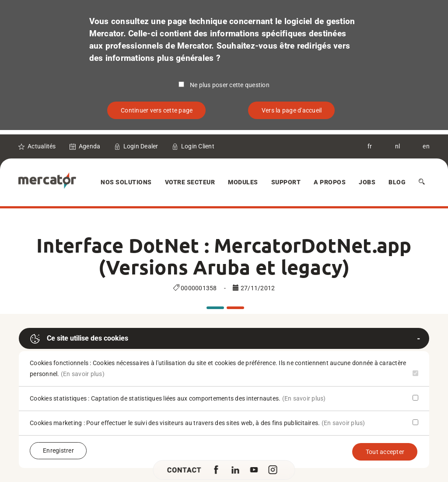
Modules (243, 182)
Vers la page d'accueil (292, 110)
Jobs (367, 182)
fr (370, 146)
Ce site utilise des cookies (79, 339)
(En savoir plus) (83, 374)
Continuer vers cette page (157, 110)
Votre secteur (190, 182)
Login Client (198, 146)
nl (398, 146)
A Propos (330, 182)
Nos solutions (126, 182)
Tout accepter (385, 452)
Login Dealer (141, 146)
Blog (397, 182)
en (426, 146)
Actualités (42, 146)
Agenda (90, 146)
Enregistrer (58, 450)
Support (286, 182)
